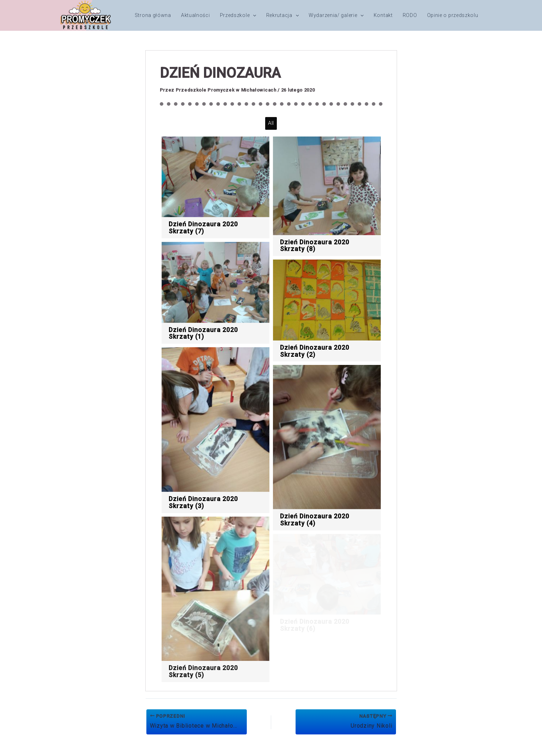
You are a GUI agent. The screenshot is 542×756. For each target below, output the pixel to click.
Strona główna (153, 15)
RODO (410, 15)
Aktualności (196, 15)
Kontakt (383, 15)
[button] (253, 15)
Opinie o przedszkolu (453, 15)
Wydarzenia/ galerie (336, 15)
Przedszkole (238, 15)
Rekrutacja (282, 15)
